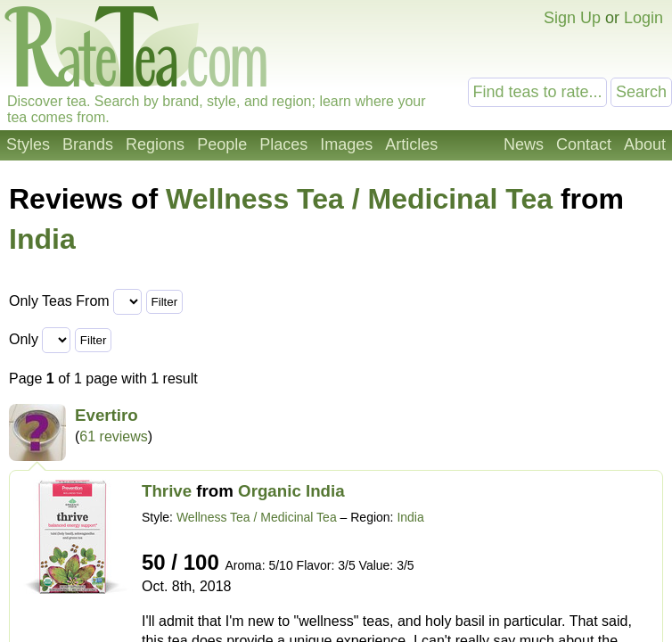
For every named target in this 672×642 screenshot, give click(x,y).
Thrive (167, 491)
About (645, 144)
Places (283, 144)
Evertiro (107, 415)
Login (643, 18)
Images (346, 144)
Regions (155, 144)
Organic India (291, 491)
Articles (411, 144)
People (222, 144)
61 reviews (113, 436)
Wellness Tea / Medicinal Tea (359, 199)
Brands (88, 144)
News (524, 144)
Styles (28, 144)
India (42, 239)
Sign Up (572, 18)
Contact (584, 144)
